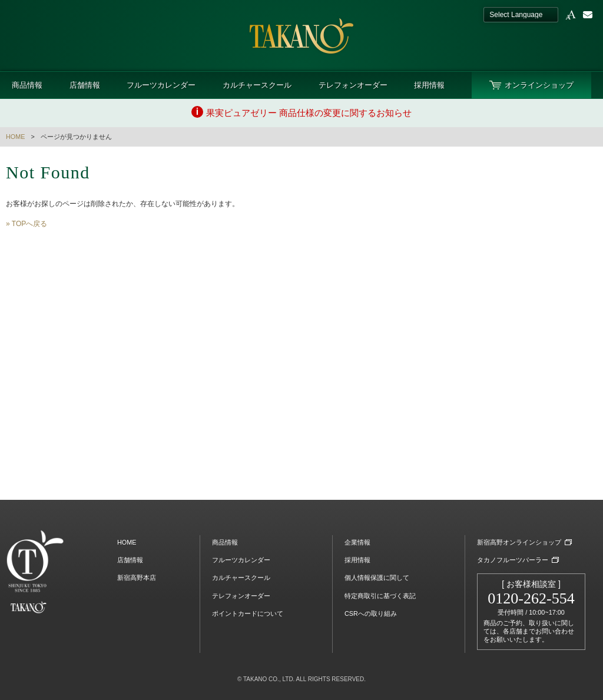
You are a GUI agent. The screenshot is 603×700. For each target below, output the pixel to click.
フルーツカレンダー (161, 85)
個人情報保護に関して (377, 578)
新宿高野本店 (137, 578)
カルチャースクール (257, 85)
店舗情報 (85, 85)
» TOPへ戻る (26, 224)
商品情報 (27, 85)
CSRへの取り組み (371, 613)
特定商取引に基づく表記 (380, 596)
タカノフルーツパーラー (513, 560)
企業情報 (357, 542)
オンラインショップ (539, 85)
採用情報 (429, 85)
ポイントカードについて (248, 613)
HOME (15, 137)
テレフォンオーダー (353, 85)
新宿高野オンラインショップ (519, 542)
